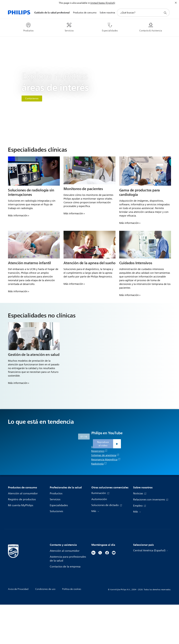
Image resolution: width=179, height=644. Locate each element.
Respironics (99, 491)
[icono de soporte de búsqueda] (165, 13)
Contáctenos (32, 99)
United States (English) (103, 3)
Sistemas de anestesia (105, 495)
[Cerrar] (176, 3)
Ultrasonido (100, 486)
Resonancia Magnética (106, 499)
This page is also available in (74, 3)
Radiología (99, 503)
